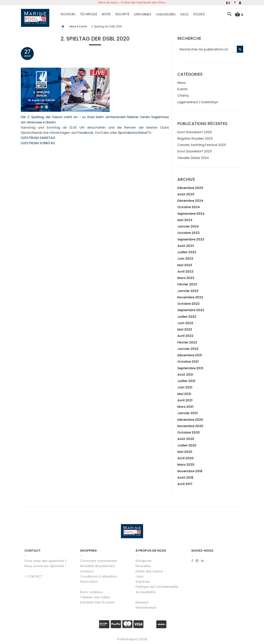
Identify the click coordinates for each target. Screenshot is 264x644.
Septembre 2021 (190, 368)
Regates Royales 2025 (195, 138)
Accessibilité (145, 592)
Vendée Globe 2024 (193, 157)
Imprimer (143, 581)
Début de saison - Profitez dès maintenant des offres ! (132, 2)
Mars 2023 (186, 278)
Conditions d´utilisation (98, 576)
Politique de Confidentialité (157, 587)
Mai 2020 (185, 451)
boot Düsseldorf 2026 (195, 132)
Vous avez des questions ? (46, 561)
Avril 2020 (185, 458)
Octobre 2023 (188, 233)
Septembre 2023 (191, 239)
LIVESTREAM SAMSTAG (38, 138)
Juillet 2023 (187, 252)
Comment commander (99, 561)
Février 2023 (187, 284)
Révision (142, 602)
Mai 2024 (185, 220)
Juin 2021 (185, 387)
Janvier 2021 (188, 413)
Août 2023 (186, 245)
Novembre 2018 (190, 471)
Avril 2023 (185, 271)
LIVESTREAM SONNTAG (38, 143)
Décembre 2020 (190, 419)
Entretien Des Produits (97, 602)
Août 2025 (186, 194)
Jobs (139, 576)
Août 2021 (185, 374)
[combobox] (210, 49)
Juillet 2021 (186, 381)
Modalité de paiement (97, 566)
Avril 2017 (185, 484)
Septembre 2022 (191, 310)
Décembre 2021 (190, 355)
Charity (183, 95)
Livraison (87, 571)
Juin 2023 (185, 258)
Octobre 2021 (188, 361)
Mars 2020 (186, 464)
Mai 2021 (184, 393)
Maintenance (146, 607)
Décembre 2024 (190, 200)
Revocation (89, 581)
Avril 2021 (185, 400)
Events (183, 89)
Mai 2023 (185, 265)
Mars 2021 (185, 406)
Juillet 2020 (187, 445)
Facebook (85, 132)
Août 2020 (186, 439)
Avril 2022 (185, 336)
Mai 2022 (185, 329)
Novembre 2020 (190, 426)
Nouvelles (143, 566)
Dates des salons (149, 571)
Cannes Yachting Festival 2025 (202, 145)
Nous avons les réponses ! (45, 566)
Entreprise (143, 561)
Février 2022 (187, 342)
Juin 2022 (185, 323)
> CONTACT (34, 576)
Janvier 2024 (188, 226)
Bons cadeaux (91, 592)
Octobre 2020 (189, 432)
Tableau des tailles (95, 597)
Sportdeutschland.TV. (135, 132)
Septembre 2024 (191, 213)
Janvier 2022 (188, 348)
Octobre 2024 (189, 207)
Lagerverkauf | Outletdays (198, 102)
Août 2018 (185, 477)
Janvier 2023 (188, 290)
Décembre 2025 (190, 187)
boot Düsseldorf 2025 (195, 151)
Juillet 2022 (187, 316)
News (182, 82)
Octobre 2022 (188, 303)
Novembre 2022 (190, 297)
